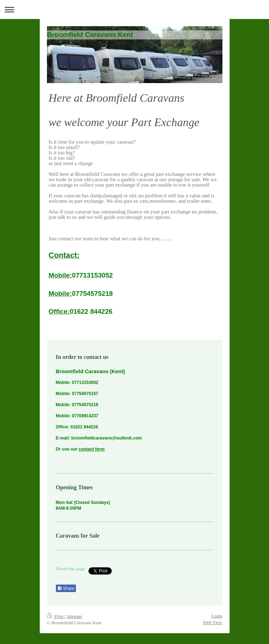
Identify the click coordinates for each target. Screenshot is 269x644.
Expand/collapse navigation (134, 9)
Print (56, 616)
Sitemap (74, 616)
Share (66, 588)
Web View (213, 622)
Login (217, 616)
